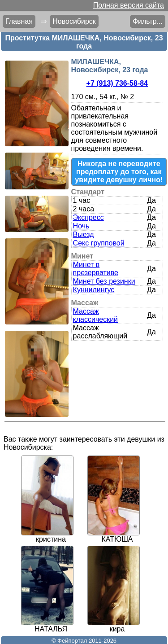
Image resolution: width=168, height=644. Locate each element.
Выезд (84, 234)
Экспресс (88, 217)
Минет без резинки (104, 281)
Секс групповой (99, 243)
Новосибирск (74, 21)
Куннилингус (94, 290)
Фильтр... (148, 21)
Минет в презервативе (96, 269)
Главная (19, 21)
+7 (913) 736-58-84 (117, 83)
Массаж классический (95, 315)
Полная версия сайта (129, 5)
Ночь (81, 226)
